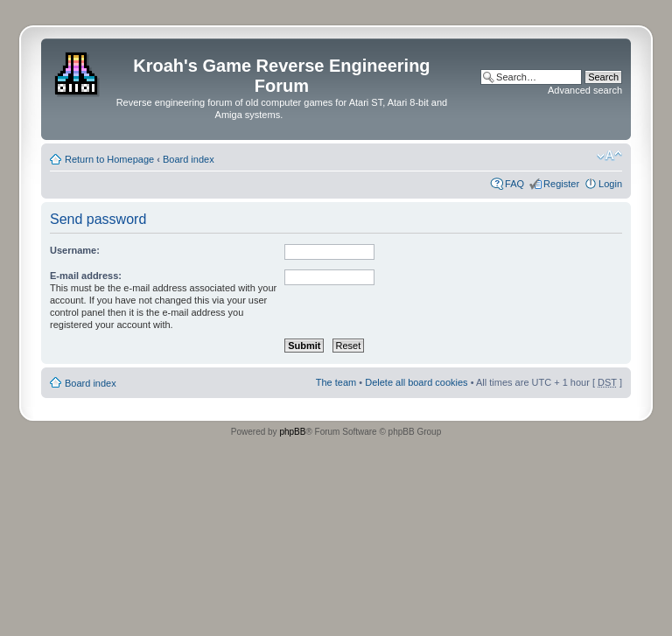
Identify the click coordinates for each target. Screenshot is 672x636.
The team (336, 382)
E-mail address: (86, 276)
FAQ (514, 184)
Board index (189, 159)
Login (610, 184)
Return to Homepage (109, 159)
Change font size (609, 156)
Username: (75, 250)
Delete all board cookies (416, 382)
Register (561, 184)
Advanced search (585, 90)
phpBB (292, 432)
